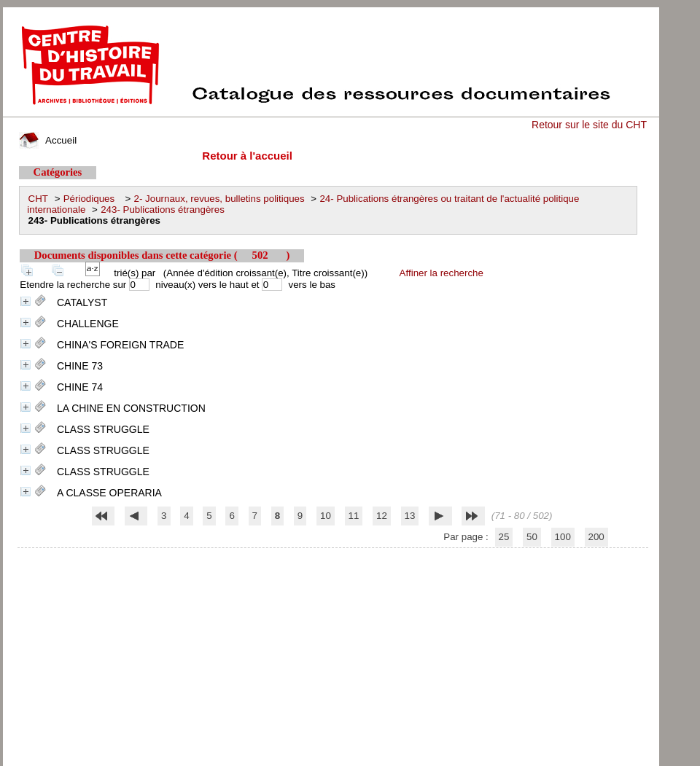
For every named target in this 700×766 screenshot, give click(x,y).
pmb (332, 557)
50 (532, 537)
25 (504, 537)
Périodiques (91, 199)
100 (563, 537)
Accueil (48, 140)
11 (354, 516)
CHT (38, 199)
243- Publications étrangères (163, 210)
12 (382, 516)
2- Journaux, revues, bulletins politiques (219, 199)
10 (326, 516)
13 (410, 516)
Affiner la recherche (442, 273)
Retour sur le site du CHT (589, 125)
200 (596, 537)
